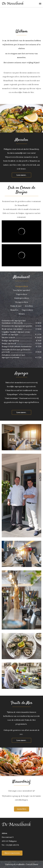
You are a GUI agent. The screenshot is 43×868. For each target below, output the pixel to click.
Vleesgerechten (21, 302)
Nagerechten (22, 294)
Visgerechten (27, 310)
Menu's (22, 314)
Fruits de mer (16, 306)
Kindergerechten (22, 298)
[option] (21, 13)
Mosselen (14, 310)
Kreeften (29, 306)
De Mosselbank (13, 3)
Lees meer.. (21, 175)
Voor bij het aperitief (21, 290)
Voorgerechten (22, 286)
